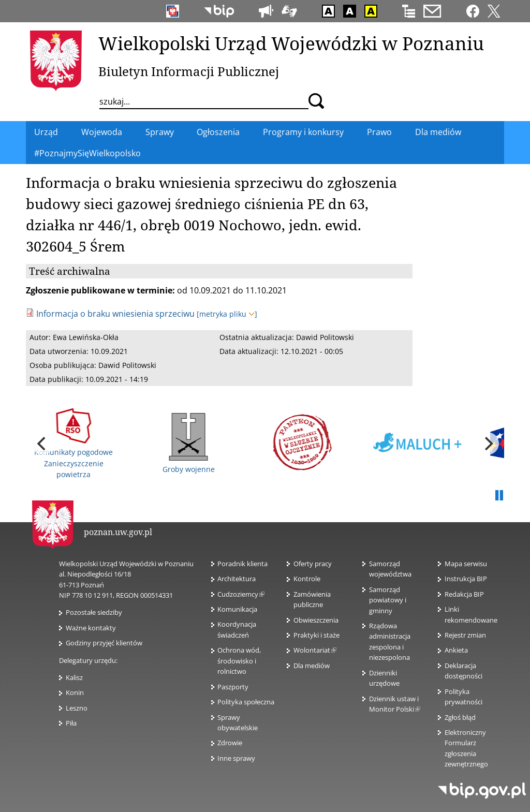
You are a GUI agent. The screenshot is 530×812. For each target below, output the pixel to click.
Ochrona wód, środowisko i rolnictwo (239, 661)
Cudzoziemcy (241, 594)
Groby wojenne (189, 444)
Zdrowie (230, 743)
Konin (75, 692)
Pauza (499, 496)
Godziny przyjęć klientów (104, 643)
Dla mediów (312, 666)
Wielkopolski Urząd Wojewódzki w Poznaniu (291, 43)
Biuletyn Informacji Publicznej (189, 71)
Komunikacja (237, 609)
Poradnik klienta (242, 564)
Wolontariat (315, 650)
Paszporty (233, 687)
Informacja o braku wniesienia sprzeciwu (115, 314)
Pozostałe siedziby (94, 612)
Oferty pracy (313, 564)
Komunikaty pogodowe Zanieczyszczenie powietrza (73, 444)
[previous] (42, 444)
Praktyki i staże (316, 635)
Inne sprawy (236, 758)
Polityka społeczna (246, 702)
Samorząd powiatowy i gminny (388, 600)
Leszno (77, 708)
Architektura (237, 579)
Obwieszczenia (316, 620)
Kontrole (307, 579)
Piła (71, 723)
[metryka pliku (227, 314)
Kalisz (74, 677)
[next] (488, 444)
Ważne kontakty (91, 628)
